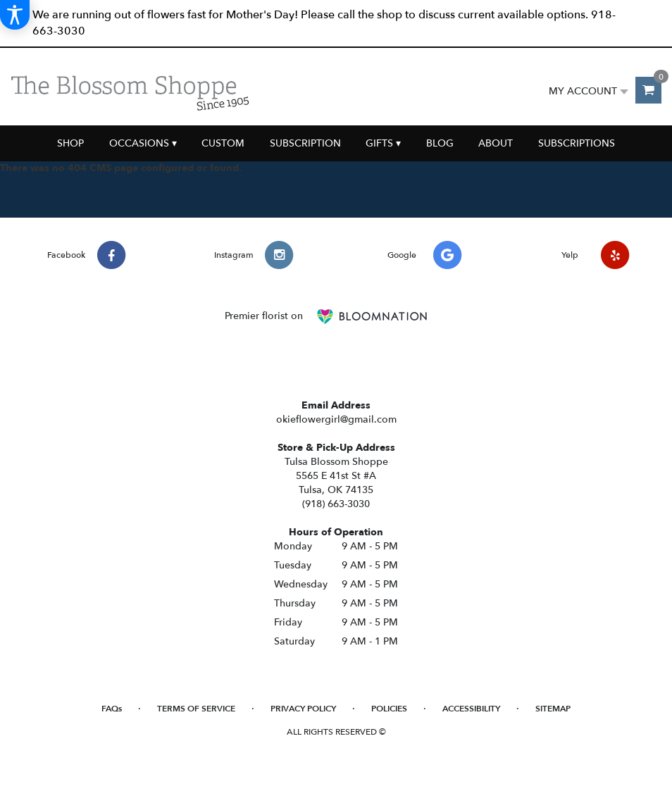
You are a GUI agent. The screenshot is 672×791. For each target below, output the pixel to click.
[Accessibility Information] (15, 15)
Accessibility (471, 709)
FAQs (112, 709)
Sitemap (553, 709)
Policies (389, 709)
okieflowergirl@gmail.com (336, 419)
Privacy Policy (303, 709)
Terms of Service (196, 709)
